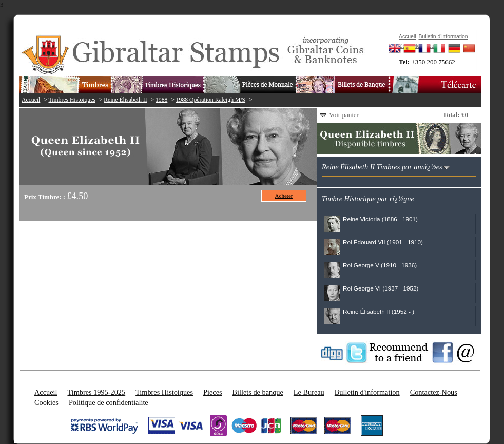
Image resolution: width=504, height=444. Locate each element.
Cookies (46, 402)
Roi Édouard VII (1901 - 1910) (383, 242)
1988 (161, 100)
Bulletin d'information (367, 392)
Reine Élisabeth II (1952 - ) (379, 311)
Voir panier (344, 115)
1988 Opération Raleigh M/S (211, 100)
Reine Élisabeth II (125, 100)
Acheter (284, 196)
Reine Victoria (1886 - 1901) (380, 219)
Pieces (213, 392)
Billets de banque (258, 392)
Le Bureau (309, 392)
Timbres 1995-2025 (96, 392)
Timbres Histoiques (72, 100)
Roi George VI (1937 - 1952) (381, 288)
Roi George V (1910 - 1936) (380, 265)
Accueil (31, 100)
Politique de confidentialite (109, 402)
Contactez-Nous (434, 392)
